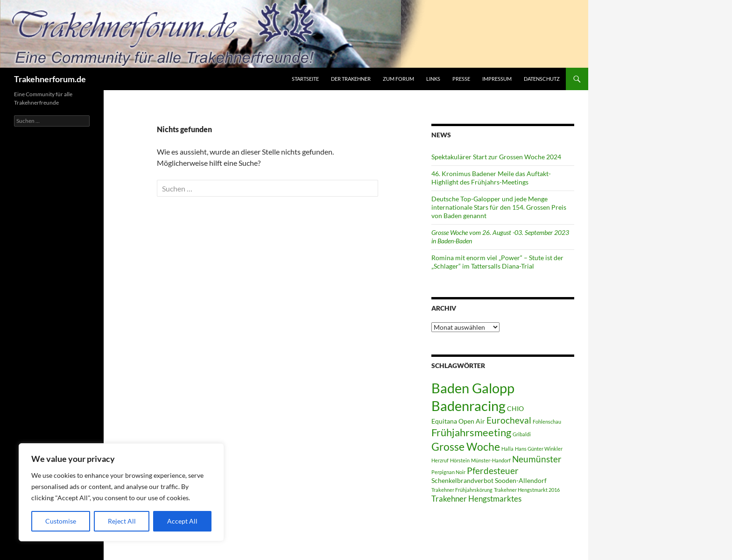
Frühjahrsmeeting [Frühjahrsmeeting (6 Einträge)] (471, 432)
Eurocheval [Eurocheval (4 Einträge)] (509, 420)
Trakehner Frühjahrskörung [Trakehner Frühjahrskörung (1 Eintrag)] (462, 490)
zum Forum (398, 79)
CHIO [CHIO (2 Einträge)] (515, 408)
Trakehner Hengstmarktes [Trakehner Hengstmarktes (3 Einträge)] (476, 499)
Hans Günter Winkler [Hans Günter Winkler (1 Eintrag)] (539, 449)
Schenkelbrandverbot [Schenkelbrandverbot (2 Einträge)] (462, 480)
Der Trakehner (351, 79)
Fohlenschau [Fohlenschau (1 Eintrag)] (547, 422)
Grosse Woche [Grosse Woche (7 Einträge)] (466, 447)
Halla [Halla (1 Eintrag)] (507, 449)
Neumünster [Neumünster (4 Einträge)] (537, 459)
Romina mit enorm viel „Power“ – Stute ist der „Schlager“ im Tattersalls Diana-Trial (497, 262)
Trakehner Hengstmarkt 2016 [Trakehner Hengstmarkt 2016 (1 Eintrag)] (527, 490)
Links (433, 79)
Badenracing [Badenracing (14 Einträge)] (468, 406)
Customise (61, 521)
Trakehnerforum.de (50, 79)
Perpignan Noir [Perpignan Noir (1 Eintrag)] (448, 472)
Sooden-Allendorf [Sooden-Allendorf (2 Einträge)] (521, 480)
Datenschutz (542, 79)
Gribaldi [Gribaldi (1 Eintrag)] (522, 434)
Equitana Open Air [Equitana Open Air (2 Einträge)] (458, 421)
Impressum (497, 79)
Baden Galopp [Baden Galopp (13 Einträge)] (473, 388)
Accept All (182, 521)
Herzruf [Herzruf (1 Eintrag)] (440, 460)
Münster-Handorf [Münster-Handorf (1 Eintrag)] (491, 460)
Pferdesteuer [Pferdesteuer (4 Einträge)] (493, 471)
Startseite (305, 79)
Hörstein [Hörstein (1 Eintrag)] (460, 460)
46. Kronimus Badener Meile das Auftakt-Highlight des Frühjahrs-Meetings (491, 178)
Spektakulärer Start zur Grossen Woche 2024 (496, 157)
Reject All (122, 521)
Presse (461, 79)
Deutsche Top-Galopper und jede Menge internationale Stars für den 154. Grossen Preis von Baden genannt (499, 207)
